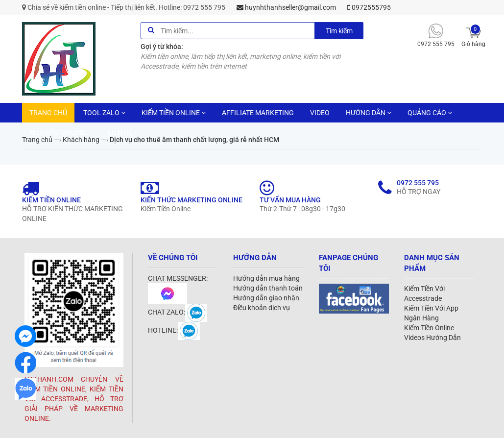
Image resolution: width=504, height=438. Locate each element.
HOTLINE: (174, 330)
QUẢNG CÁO (430, 113)
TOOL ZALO (104, 113)
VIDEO (320, 113)
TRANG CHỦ (48, 113)
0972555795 (369, 7)
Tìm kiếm (339, 31)
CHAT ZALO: (178, 312)
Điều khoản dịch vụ (262, 308)
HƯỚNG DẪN (369, 113)
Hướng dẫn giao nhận (266, 298)
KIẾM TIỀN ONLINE (174, 113)
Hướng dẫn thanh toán (268, 288)
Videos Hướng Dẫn (432, 338)
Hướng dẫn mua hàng (266, 278)
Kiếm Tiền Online (429, 328)
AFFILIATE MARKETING (258, 113)
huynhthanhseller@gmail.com (286, 7)
